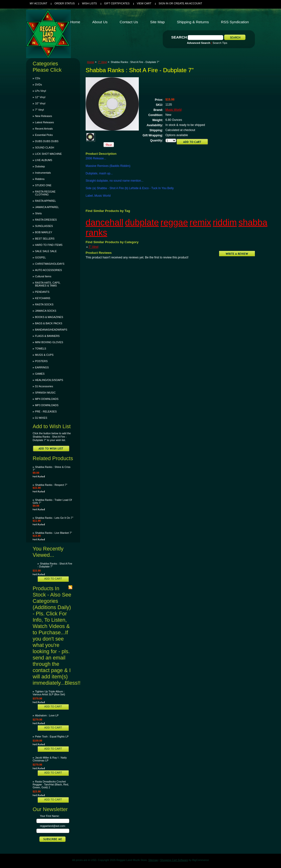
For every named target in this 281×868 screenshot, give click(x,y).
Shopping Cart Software (174, 860)
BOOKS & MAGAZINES (49, 317)
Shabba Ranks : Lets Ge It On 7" (54, 518)
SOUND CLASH (45, 147)
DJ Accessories (44, 386)
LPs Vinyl (41, 91)
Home (91, 62)
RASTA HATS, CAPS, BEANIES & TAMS (48, 284)
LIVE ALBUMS (44, 160)
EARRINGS (42, 367)
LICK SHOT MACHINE (48, 154)
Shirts (38, 213)
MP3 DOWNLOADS (47, 405)
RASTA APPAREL (46, 201)
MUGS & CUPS (44, 355)
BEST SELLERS (45, 239)
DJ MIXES (41, 418)
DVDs (38, 85)
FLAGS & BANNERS (47, 336)
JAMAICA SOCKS (46, 311)
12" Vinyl (40, 97)
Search (179, 37)
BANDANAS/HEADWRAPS (51, 330)
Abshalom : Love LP (47, 715)
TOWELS (41, 349)
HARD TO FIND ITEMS (49, 245)
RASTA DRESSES (46, 220)
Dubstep (40, 166)
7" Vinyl (39, 110)
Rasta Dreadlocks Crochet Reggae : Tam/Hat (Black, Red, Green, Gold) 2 (51, 784)
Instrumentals (43, 173)
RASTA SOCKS (44, 304)
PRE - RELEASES (46, 411)
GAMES (40, 374)
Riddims (40, 179)
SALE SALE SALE (46, 251)
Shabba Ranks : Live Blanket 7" (54, 533)
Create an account (188, 3)
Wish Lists (89, 3)
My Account (38, 3)
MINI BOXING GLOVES (49, 342)
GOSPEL (41, 257)
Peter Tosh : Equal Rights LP (52, 736)
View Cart (144, 3)
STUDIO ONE (43, 185)
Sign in (163, 3)
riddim (225, 222)
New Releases (44, 116)
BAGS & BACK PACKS (49, 323)
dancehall (104, 222)
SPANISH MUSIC (45, 393)
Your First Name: (50, 816)
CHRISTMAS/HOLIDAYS (50, 264)
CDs (38, 78)
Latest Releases (44, 122)
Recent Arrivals (44, 129)
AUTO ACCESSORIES (48, 270)
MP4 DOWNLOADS (47, 399)
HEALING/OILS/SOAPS (49, 380)
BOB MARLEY (44, 232)
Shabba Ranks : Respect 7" (51, 485)
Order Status (65, 3)
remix (200, 222)
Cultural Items (43, 276)
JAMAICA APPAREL (47, 207)
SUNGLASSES (44, 226)
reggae (174, 222)
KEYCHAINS (43, 298)
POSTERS (41, 361)
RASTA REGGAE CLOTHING (45, 193)
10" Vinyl (40, 103)
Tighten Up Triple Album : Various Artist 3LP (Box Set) (49, 693)
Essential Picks (44, 135)
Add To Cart (53, 579)
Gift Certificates (117, 3)
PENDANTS (42, 292)
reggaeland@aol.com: (53, 826)
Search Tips (220, 43)
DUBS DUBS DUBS (47, 141)
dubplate (142, 222)
